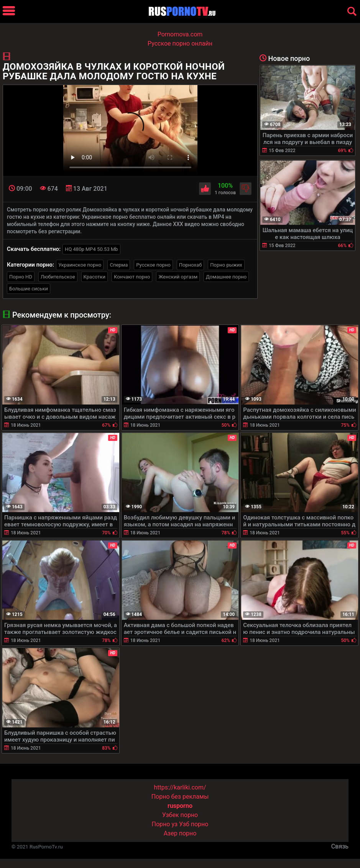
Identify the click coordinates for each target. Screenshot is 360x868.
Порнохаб (190, 265)
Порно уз (165, 824)
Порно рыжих (226, 265)
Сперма (119, 265)
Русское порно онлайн (180, 43)
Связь (340, 846)
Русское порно (153, 265)
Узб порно (194, 824)
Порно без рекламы (180, 797)
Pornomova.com (180, 34)
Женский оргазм (178, 277)
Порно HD (21, 277)
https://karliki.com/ (180, 787)
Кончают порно (132, 277)
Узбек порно (180, 815)
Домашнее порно (226, 277)
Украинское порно (80, 265)
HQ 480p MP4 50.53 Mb (91, 249)
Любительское (58, 277)
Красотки (95, 277)
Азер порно (180, 833)
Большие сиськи (29, 289)
